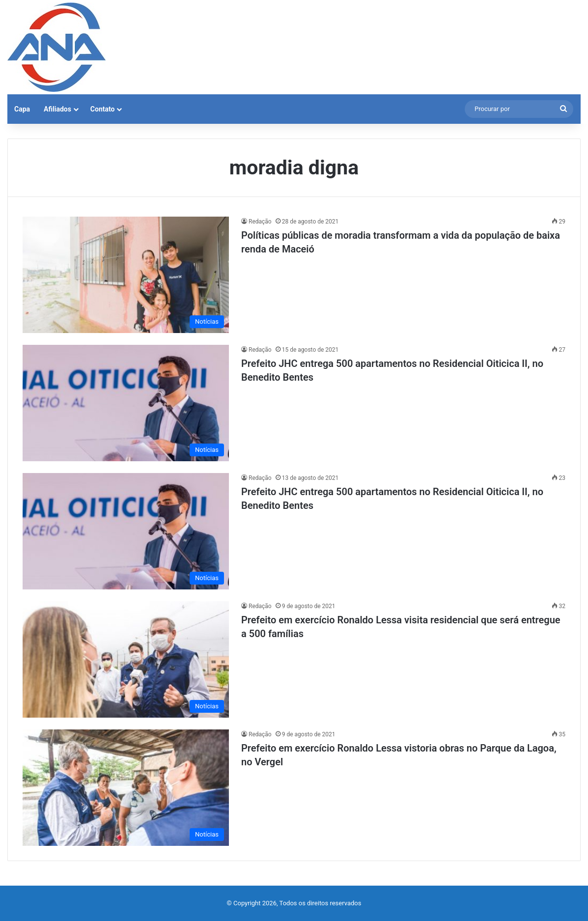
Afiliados (57, 109)
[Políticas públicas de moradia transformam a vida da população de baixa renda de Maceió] (126, 275)
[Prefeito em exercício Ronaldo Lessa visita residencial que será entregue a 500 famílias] (126, 659)
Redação (260, 222)
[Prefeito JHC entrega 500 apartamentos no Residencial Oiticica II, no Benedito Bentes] (126, 403)
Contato (103, 109)
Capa (22, 109)
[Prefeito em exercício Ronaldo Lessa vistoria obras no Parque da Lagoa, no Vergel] (126, 788)
